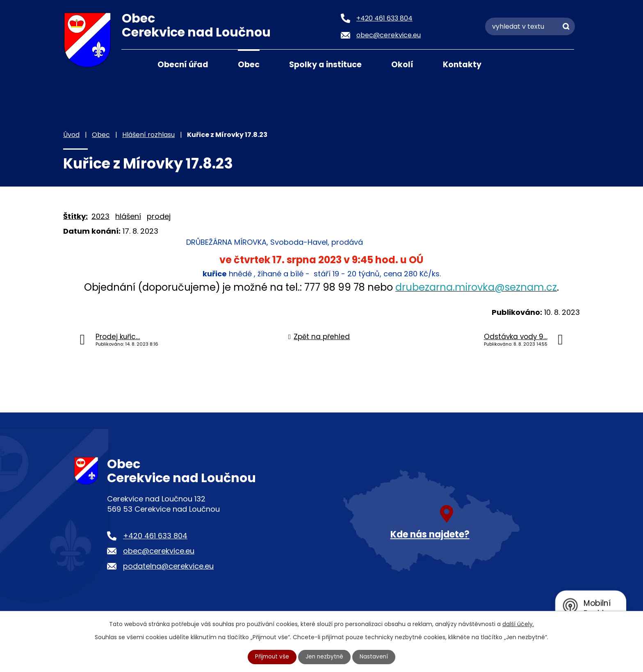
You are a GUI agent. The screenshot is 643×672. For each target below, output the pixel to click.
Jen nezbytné (325, 657)
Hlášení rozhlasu (148, 135)
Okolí (402, 65)
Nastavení (375, 657)
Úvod (132, 64)
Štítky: (75, 216)
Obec (249, 65)
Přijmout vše (271, 657)
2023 (100, 216)
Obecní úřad (183, 65)
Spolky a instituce (325, 65)
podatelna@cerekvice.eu (168, 566)
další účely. (518, 624)
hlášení (128, 216)
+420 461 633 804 (155, 536)
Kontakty (462, 65)
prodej (159, 216)
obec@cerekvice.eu (159, 551)
